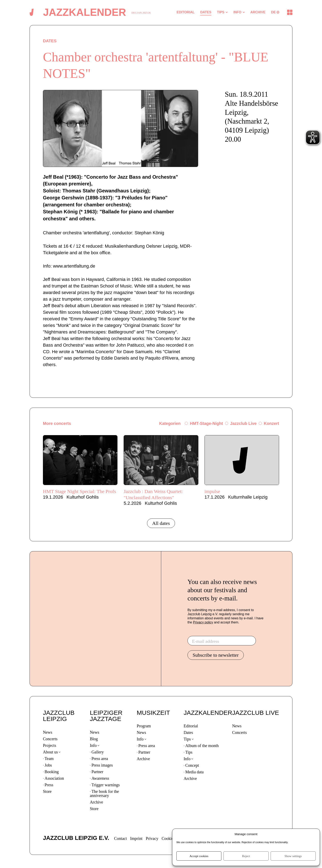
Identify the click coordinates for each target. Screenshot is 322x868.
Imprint (136, 838)
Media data (194, 772)
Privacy (152, 838)
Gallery (98, 752)
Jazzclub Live (243, 423)
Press (49, 785)
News (48, 732)
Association (54, 778)
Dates (188, 732)
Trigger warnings (106, 785)
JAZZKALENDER (208, 713)
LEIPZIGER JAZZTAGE (106, 716)
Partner (97, 772)
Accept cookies (199, 856)
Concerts (50, 739)
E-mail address (205, 641)
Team (49, 759)
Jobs (48, 765)
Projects (49, 745)
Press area (100, 759)
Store (47, 791)
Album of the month (202, 746)
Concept (192, 765)
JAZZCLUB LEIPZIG (59, 716)
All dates (161, 523)
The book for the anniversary (104, 793)
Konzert (271, 423)
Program (144, 726)
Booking (52, 772)
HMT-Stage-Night (206, 423)
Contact (121, 838)
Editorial (191, 726)
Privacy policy (203, 622)
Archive (96, 802)
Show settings (293, 856)
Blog (94, 739)
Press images (102, 765)
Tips (187, 739)
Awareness (100, 778)
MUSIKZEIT (153, 713)
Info (93, 745)
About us (50, 752)
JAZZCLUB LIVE (256, 713)
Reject (246, 856)
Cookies (168, 838)
